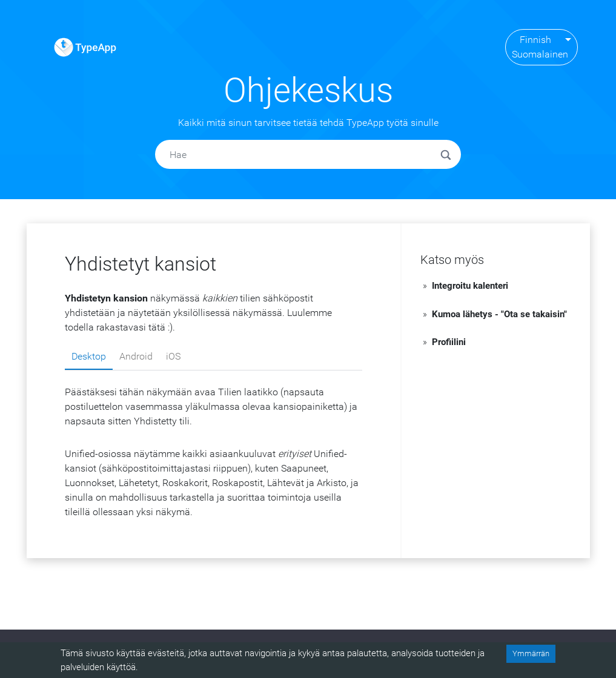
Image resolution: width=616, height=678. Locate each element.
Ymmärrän (531, 653)
